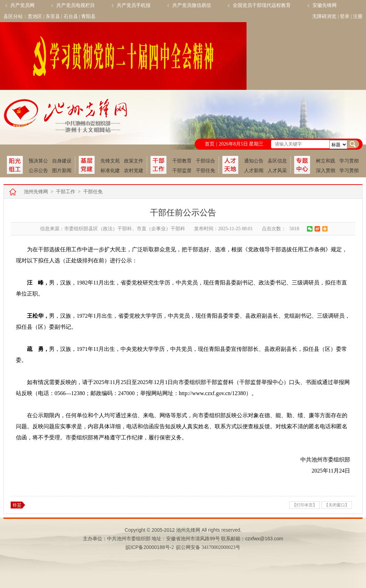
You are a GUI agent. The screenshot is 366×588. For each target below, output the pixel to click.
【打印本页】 (305, 505)
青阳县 (88, 16)
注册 (358, 16)
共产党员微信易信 (192, 5)
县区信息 (277, 161)
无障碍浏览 (324, 16)
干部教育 (182, 161)
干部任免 (205, 171)
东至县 (53, 16)
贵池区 (35, 16)
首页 (210, 144)
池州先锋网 (36, 192)
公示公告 (38, 171)
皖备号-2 (150, 547)
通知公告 (254, 161)
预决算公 (38, 161)
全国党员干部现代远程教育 (262, 5)
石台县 (71, 16)
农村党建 (134, 171)
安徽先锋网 (325, 5)
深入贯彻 (326, 171)
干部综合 (205, 161)
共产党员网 (22, 5)
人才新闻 (254, 171)
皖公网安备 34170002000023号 (208, 547)
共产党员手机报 (134, 5)
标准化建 (110, 171)
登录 (345, 16)
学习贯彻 (349, 161)
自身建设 (62, 161)
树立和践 (326, 161)
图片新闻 (62, 171)
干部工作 (66, 192)
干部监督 (182, 171)
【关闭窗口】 (337, 505)
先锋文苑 (110, 161)
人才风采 (277, 171)
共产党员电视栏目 (76, 5)
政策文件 (134, 161)
